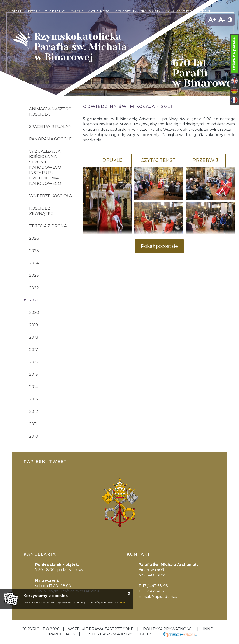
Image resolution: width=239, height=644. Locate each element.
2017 (33, 350)
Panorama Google (50, 139)
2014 (34, 387)
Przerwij (205, 160)
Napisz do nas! (165, 597)
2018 (34, 337)
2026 (34, 238)
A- (222, 20)
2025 (34, 251)
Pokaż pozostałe (159, 246)
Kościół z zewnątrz (41, 211)
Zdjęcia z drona (48, 226)
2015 (33, 374)
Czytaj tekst (158, 160)
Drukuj (112, 160)
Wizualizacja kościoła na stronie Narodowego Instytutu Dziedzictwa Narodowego (45, 167)
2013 (33, 399)
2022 (34, 288)
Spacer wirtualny (50, 126)
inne (208, 629)
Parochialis (62, 634)
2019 (34, 325)
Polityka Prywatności (168, 629)
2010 (34, 436)
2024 (34, 263)
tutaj (122, 602)
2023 (34, 275)
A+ (212, 20)
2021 (33, 300)
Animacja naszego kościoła (50, 111)
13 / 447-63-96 (155, 586)
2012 (33, 411)
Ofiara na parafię (234, 54)
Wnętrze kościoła (51, 196)
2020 (34, 312)
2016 (34, 362)
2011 (33, 424)
